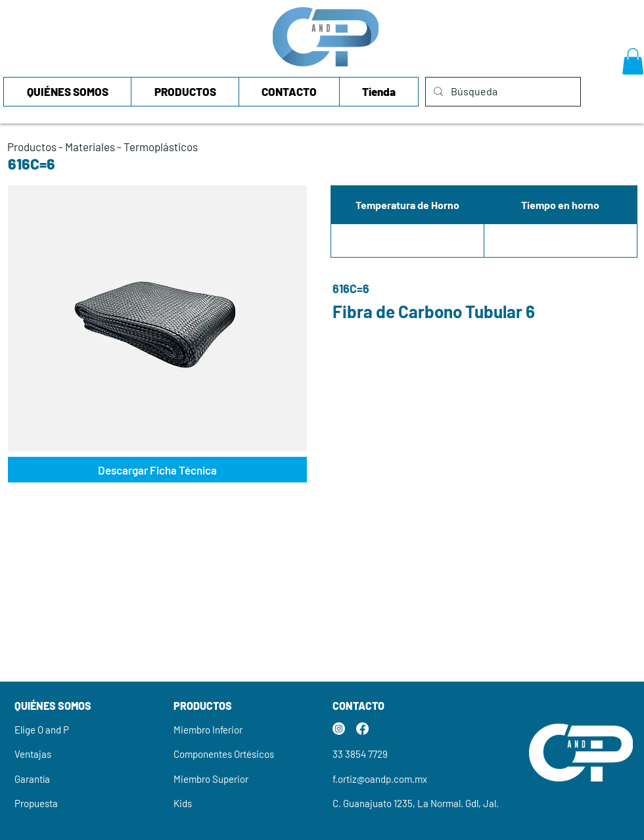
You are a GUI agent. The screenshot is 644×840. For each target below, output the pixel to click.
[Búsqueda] (502, 92)
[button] (633, 61)
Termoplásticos (161, 147)
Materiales (90, 147)
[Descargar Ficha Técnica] (157, 470)
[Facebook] (362, 729)
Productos (32, 147)
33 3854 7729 (360, 754)
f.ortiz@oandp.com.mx (380, 779)
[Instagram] (339, 729)
